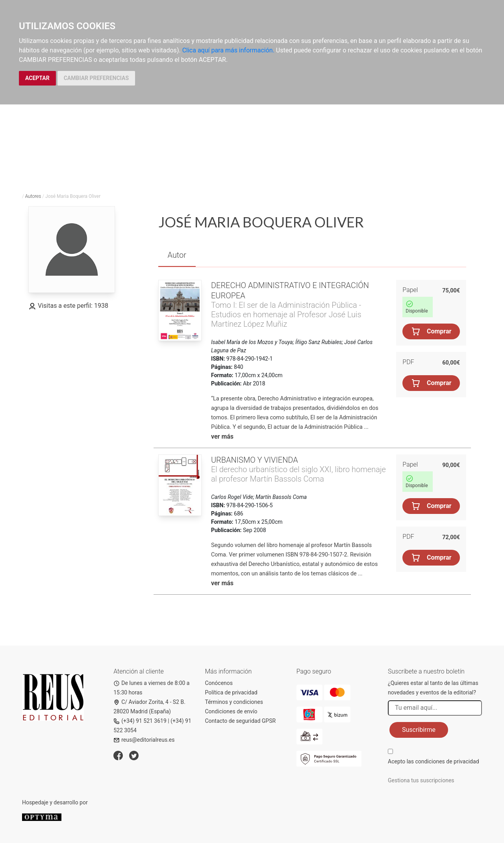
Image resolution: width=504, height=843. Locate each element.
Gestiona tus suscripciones (421, 780)
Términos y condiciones (234, 702)
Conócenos (219, 683)
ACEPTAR (37, 78)
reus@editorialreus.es (144, 740)
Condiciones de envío (231, 711)
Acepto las (434, 761)
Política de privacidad (231, 692)
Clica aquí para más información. (228, 50)
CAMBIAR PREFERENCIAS (96, 78)
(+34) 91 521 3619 (140, 721)
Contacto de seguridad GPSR (241, 721)
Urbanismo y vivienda (255, 460)
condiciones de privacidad (447, 761)
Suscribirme (419, 730)
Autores (33, 196)
